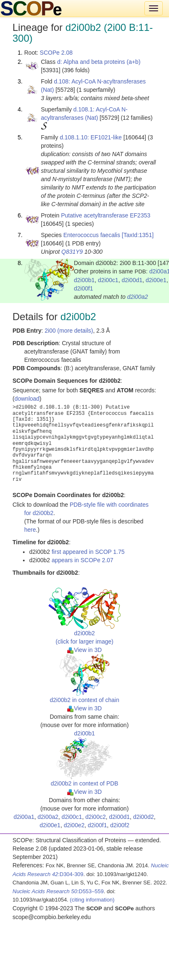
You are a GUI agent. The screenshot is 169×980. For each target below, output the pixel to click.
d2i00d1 (132, 280)
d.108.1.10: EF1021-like (91, 137)
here (30, 530)
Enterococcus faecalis (92, 235)
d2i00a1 (24, 817)
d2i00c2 (95, 817)
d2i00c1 (108, 280)
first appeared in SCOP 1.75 (88, 552)
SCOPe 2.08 (56, 53)
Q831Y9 (72, 252)
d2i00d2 (144, 817)
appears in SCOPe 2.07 (83, 560)
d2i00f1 (83, 288)
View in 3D (84, 650)
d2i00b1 (84, 280)
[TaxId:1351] (138, 235)
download (27, 399)
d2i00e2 (74, 825)
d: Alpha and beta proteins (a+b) (99, 62)
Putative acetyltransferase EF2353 (106, 215)
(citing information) (92, 900)
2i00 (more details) (69, 331)
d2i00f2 (120, 825)
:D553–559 (58, 891)
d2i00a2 (138, 297)
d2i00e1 (156, 280)
